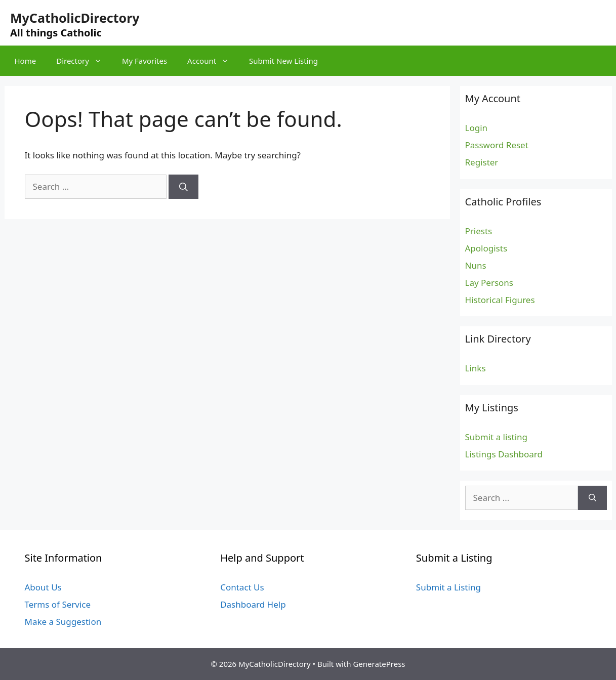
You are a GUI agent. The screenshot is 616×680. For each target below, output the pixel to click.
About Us (43, 587)
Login (477, 128)
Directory (84, 61)
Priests (479, 231)
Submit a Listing (448, 587)
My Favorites (145, 61)
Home (26, 61)
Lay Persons (489, 283)
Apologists (486, 248)
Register (482, 162)
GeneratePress (379, 664)
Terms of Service (58, 604)
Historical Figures (500, 300)
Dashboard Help (253, 604)
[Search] (183, 187)
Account (213, 61)
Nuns (476, 265)
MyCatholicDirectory (75, 18)
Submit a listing (497, 437)
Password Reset (497, 145)
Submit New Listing (283, 61)
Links (476, 368)
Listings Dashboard (504, 454)
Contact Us (242, 587)
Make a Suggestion (63, 622)
